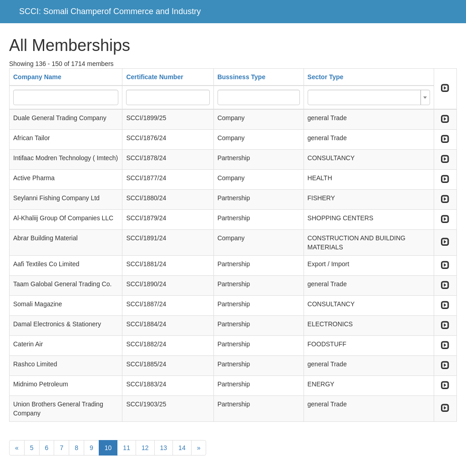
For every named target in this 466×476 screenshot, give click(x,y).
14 (182, 448)
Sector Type (326, 77)
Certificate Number (154, 77)
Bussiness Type (242, 77)
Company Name (37, 77)
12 (145, 448)
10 (108, 448)
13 (164, 448)
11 (127, 448)
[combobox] (369, 97)
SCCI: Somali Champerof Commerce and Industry (110, 11)
